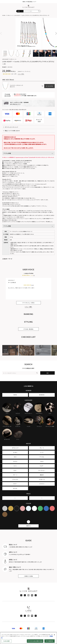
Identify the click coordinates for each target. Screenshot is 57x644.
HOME (4, 15)
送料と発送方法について (15, 104)
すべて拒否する (50, 641)
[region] (28, 638)
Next (55, 33)
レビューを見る (21, 74)
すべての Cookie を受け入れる (35, 641)
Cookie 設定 (6, 641)
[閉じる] (54, 635)
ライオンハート (10, 15)
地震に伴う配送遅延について (29, 2)
